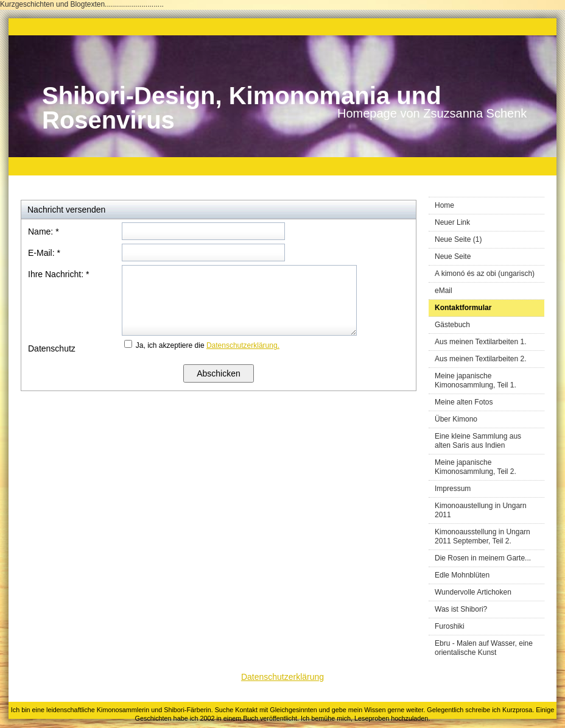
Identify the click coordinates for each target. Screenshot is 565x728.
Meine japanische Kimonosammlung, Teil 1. (476, 380)
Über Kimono (456, 419)
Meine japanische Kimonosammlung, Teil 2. (476, 467)
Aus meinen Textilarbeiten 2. (481, 359)
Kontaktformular (463, 308)
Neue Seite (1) (458, 239)
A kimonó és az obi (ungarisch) (485, 274)
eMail (444, 291)
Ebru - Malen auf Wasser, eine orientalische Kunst (484, 648)
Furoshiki (450, 626)
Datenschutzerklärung (282, 677)
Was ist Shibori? (461, 609)
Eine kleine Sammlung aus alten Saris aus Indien (478, 441)
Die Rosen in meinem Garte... (483, 558)
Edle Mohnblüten (462, 575)
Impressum (453, 489)
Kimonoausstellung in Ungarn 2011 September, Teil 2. (483, 536)
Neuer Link (452, 222)
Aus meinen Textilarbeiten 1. (481, 342)
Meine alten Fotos (464, 402)
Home (444, 205)
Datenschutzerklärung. (243, 345)
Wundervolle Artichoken (473, 592)
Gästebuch (452, 325)
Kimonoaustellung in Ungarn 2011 (481, 510)
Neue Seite (453, 256)
